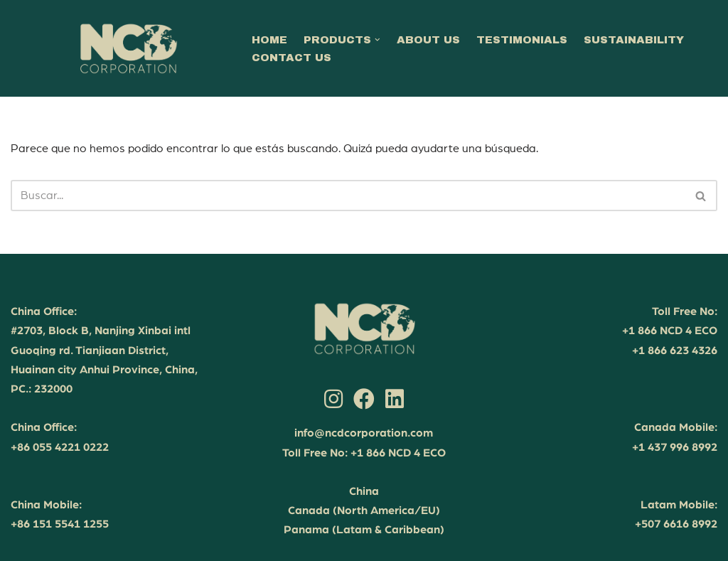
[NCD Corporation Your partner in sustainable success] (128, 48)
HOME (269, 40)
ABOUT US (428, 40)
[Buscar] (348, 196)
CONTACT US (291, 58)
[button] (378, 40)
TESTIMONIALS (522, 40)
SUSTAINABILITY (634, 40)
